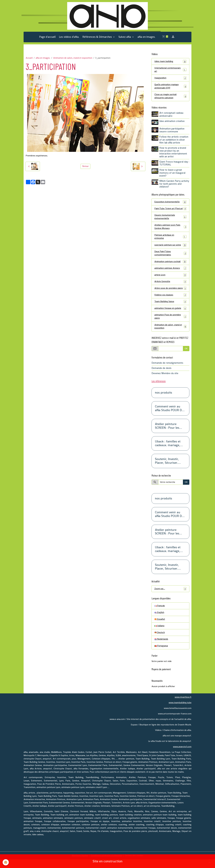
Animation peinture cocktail (170, 266)
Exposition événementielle (170, 203)
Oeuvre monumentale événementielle (170, 221)
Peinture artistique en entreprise (170, 241)
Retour (85, 167)
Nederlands (161, 648)
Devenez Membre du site (165, 382)
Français (160, 614)
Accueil (29, 58)
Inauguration (170, 78)
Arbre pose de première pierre (170, 295)
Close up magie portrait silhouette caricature (170, 97)
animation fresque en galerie (170, 316)
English (159, 621)
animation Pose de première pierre (170, 325)
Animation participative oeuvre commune (172, 131)
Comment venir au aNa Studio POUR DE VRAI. (169, 417)
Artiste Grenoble (170, 286)
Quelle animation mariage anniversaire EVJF (170, 87)
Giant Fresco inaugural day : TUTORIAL (174, 164)
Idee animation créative (172, 122)
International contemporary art (170, 70)
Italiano (160, 634)
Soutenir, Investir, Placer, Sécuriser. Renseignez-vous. (167, 469)
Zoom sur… (170, 597)
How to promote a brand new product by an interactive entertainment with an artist (173, 153)
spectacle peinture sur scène (170, 249)
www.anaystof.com (182, 755)
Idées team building (170, 62)
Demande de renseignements (167, 371)
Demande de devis (161, 376)
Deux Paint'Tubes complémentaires (170, 258)
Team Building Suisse (170, 310)
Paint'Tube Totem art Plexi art (170, 211)
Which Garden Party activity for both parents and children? (174, 184)
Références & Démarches (97, 37)
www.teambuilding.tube (180, 711)
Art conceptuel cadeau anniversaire (171, 115)
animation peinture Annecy (170, 273)
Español (160, 628)
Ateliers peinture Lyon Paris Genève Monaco (170, 231)
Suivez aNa (125, 37)
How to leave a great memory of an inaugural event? (172, 173)
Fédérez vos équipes (170, 303)
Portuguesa (161, 655)
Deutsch (160, 641)
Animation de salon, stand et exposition (73, 58)
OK (186, 357)
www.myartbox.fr (183, 706)
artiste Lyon (170, 280)
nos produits (164, 401)
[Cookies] (6, 862)
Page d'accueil (47, 37)
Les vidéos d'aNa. (69, 37)
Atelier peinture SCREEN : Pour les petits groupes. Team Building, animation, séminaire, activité (169, 434)
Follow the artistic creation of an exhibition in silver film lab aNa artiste (174, 140)
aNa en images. (146, 37)
